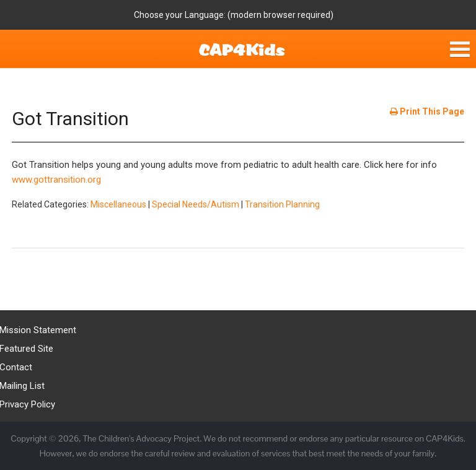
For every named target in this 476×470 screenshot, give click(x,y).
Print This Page (427, 111)
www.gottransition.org (56, 180)
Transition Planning (282, 204)
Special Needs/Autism (196, 204)
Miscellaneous (118, 204)
